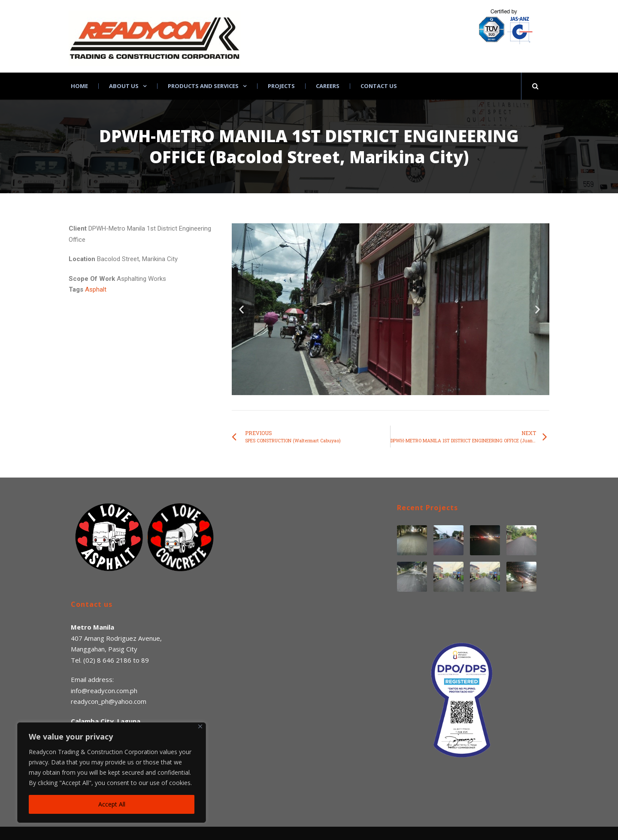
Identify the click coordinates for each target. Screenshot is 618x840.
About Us (124, 86)
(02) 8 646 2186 (107, 660)
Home (79, 86)
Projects (281, 86)
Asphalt (96, 289)
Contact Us (379, 86)
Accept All (112, 804)
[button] (387, 389)
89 (145, 660)
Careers (328, 86)
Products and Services (203, 86)
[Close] (200, 726)
